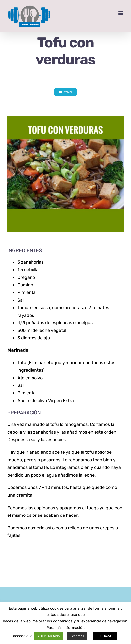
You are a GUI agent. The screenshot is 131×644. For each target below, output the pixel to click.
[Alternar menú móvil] (121, 13)
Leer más (77, 636)
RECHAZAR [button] (105, 636)
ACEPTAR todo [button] (49, 636)
